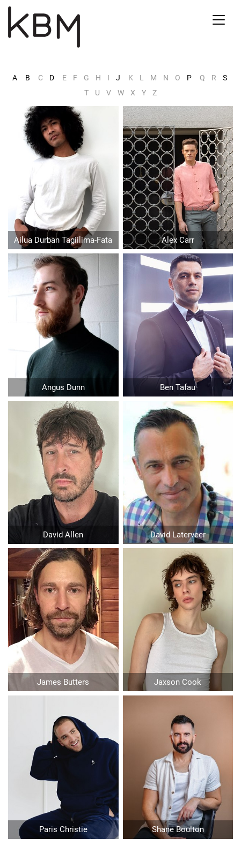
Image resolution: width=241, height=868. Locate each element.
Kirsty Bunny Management (80, 27)
